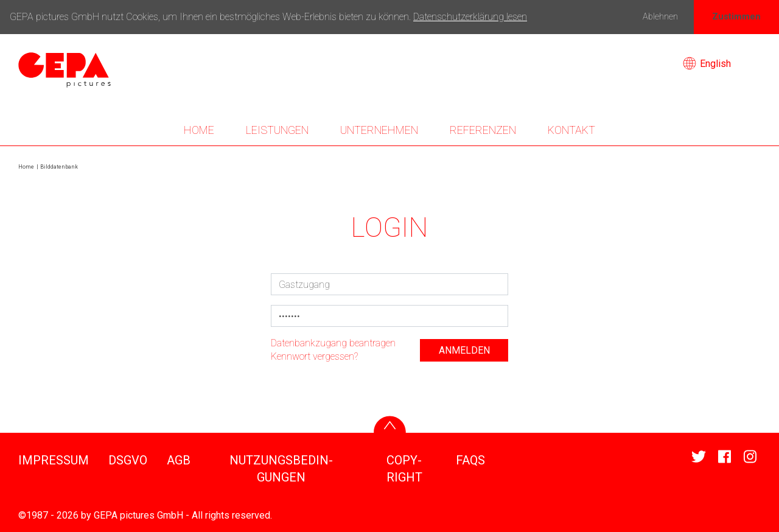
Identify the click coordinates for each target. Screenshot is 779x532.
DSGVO (128, 460)
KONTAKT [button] (571, 130)
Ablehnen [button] (660, 17)
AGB (179, 460)
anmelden (464, 350)
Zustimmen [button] (736, 17)
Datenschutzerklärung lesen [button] (470, 17)
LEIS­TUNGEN (277, 130)
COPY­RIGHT (404, 469)
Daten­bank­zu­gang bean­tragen (333, 343)
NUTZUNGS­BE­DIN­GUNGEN (281, 469)
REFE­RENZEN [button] (483, 130)
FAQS (470, 460)
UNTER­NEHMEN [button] (379, 130)
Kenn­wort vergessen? (314, 356)
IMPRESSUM (54, 460)
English (707, 64)
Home (199, 130)
